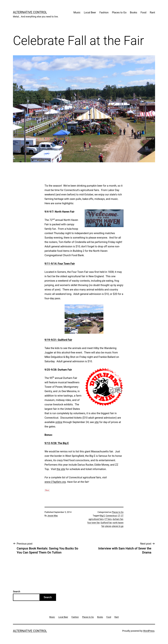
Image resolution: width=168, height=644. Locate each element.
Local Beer (90, 12)
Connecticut (111, 516)
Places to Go (119, 12)
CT (119, 516)
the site (61, 469)
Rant (152, 12)
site (97, 422)
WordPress (149, 631)
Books (134, 12)
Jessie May (53, 516)
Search (17, 591)
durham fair (118, 519)
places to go (118, 526)
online (59, 422)
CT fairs (108, 519)
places (108, 526)
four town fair (94, 523)
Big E (102, 516)
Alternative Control (30, 12)
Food (143, 12)
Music (77, 12)
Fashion (104, 12)
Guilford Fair (106, 523)
